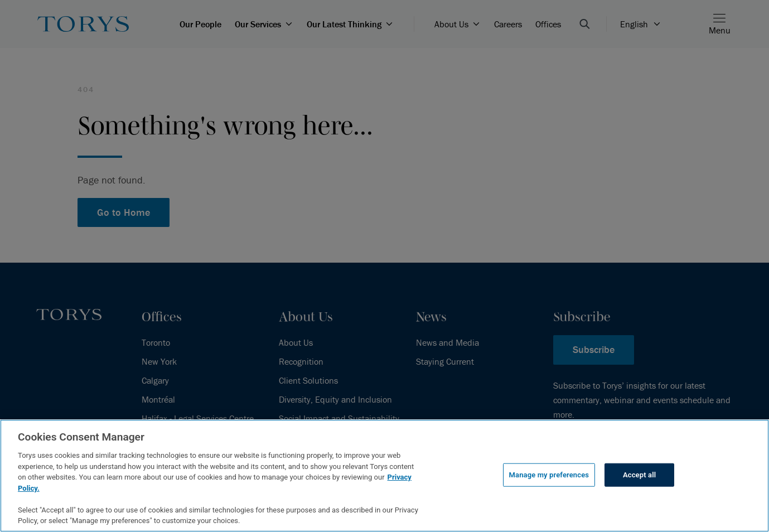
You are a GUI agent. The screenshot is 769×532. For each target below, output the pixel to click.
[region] (385, 476)
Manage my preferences (549, 475)
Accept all (639, 475)
